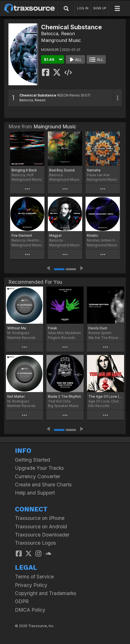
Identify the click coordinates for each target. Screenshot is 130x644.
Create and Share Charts (43, 485)
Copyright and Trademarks (46, 593)
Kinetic (93, 235)
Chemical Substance (38, 95)
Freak (52, 328)
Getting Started (32, 460)
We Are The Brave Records (106, 338)
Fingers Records (61, 338)
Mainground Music (61, 40)
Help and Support (35, 493)
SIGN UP (100, 8)
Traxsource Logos (35, 543)
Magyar (55, 235)
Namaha (94, 170)
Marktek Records (22, 338)
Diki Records (99, 406)
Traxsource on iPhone (40, 518)
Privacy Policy (31, 585)
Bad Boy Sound (62, 170)
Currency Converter (38, 476)
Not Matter (16, 396)
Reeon (68, 33)
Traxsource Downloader (42, 535)
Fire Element (22, 235)
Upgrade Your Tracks (39, 468)
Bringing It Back (24, 170)
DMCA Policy (30, 610)
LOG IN (83, 8)
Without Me (17, 328)
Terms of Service (34, 577)
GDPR (22, 601)
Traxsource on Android (41, 526)
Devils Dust (98, 328)
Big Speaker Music (63, 406)
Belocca (50, 33)
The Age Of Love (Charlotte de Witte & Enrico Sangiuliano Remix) (106, 396)
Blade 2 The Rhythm (64, 396)
